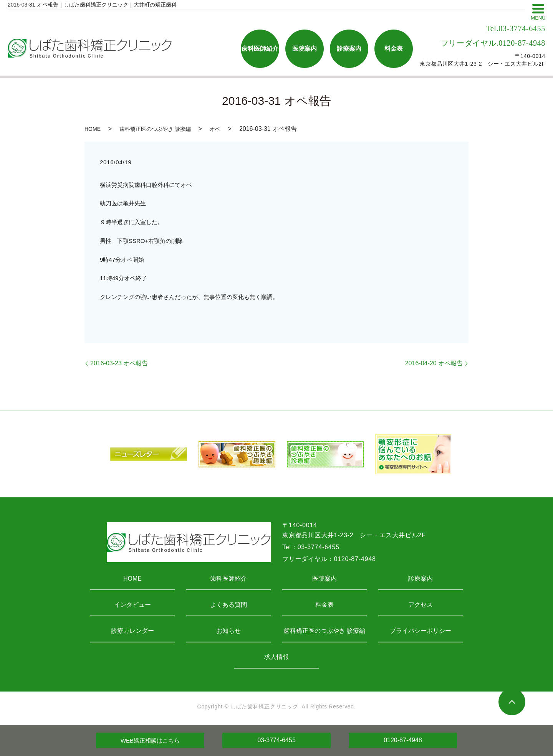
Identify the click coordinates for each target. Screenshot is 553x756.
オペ (215, 129)
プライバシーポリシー (421, 631)
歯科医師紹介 (228, 579)
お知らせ (228, 631)
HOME (93, 129)
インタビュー (132, 605)
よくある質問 (228, 605)
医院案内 (325, 579)
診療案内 (421, 579)
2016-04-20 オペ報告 (434, 363)
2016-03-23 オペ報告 (119, 363)
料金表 (325, 605)
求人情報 (276, 657)
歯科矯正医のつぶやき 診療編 (155, 129)
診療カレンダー (132, 631)
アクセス (421, 605)
